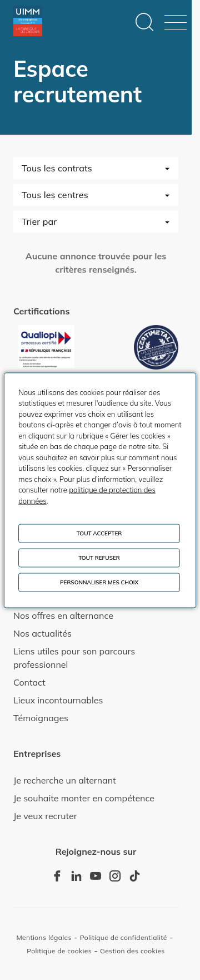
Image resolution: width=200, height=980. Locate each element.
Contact (29, 682)
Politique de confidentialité (124, 937)
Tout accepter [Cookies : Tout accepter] (99, 533)
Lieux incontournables (58, 700)
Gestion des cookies (132, 951)
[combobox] (96, 168)
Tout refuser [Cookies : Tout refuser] (99, 557)
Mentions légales (44, 937)
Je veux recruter (45, 816)
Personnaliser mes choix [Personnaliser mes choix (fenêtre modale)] (99, 582)
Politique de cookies (59, 951)
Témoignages (41, 718)
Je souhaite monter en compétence (84, 798)
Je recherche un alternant (65, 780)
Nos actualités (42, 633)
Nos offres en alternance (63, 615)
